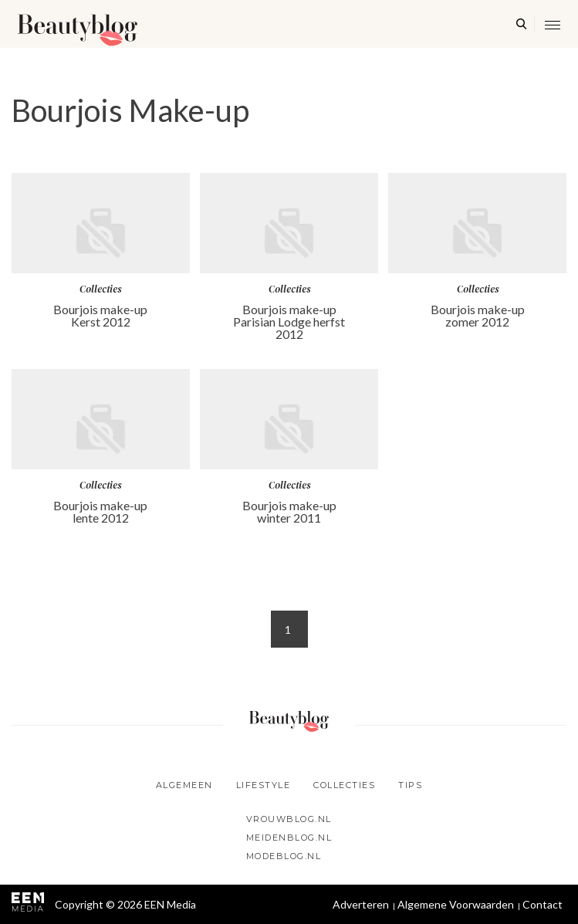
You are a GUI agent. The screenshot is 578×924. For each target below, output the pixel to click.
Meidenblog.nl (289, 838)
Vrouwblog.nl (289, 819)
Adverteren (361, 904)
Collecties (344, 785)
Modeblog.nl (284, 856)
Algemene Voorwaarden (456, 904)
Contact (543, 904)
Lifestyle (264, 785)
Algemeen (184, 785)
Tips (410, 785)
